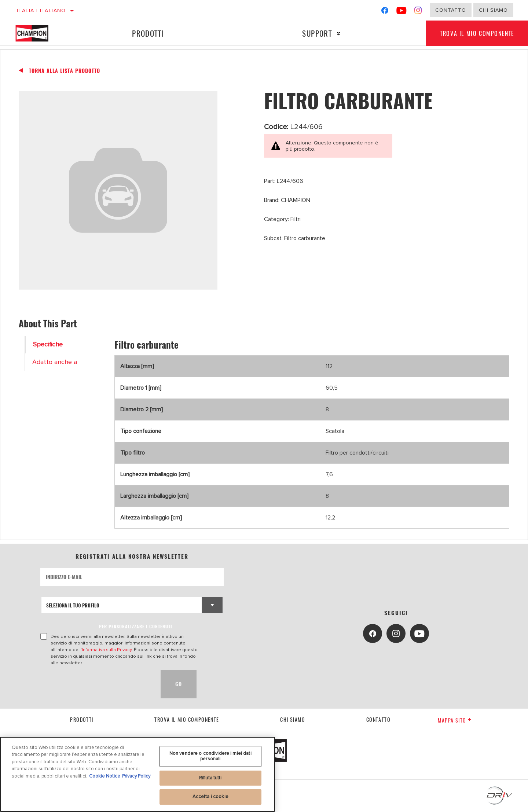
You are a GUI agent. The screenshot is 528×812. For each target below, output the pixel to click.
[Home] (39, 33)
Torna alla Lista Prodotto (65, 71)
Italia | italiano (41, 10)
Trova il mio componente (187, 719)
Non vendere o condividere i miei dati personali (210, 756)
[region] (137, 774)
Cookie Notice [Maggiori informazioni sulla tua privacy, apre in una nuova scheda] (105, 776)
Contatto (451, 10)
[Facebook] (385, 12)
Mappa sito (455, 720)
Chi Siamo (493, 10)
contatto (378, 719)
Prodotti (148, 33)
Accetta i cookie (210, 797)
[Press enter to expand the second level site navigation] (338, 34)
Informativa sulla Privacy (107, 650)
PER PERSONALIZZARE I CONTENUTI (136, 626)
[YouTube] (402, 12)
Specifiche (48, 344)
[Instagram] (418, 12)
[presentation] (96, 684)
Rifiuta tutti (210, 778)
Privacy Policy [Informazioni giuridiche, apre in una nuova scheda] (136, 776)
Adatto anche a (55, 362)
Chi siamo (293, 719)
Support (317, 33)
